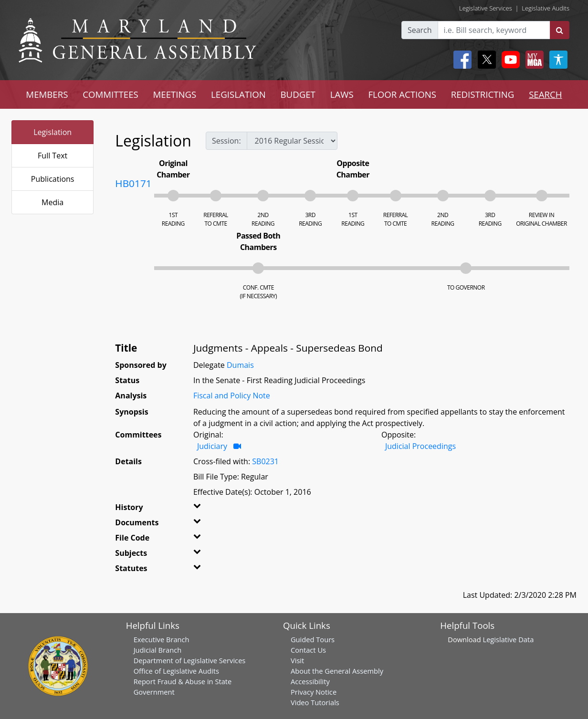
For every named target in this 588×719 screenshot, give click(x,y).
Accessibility (310, 681)
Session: (226, 141)
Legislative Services (486, 8)
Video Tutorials (315, 702)
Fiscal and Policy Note (232, 396)
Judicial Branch (158, 650)
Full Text (52, 156)
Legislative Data (508, 639)
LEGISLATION (238, 94)
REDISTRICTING (483, 94)
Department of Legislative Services (190, 660)
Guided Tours (313, 639)
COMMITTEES (110, 94)
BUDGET (298, 94)
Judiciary (212, 446)
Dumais (240, 365)
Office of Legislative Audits (176, 671)
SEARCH (545, 94)
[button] (206, 509)
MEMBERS (47, 94)
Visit (297, 660)
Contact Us (308, 650)
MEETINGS (174, 94)
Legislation (52, 132)
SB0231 (265, 461)
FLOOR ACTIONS (402, 94)
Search (420, 30)
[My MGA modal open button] (533, 60)
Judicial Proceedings (420, 446)
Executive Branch (162, 639)
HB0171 (133, 183)
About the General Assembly (337, 671)
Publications (53, 179)
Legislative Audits (546, 8)
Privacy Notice (314, 692)
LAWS (342, 94)
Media (52, 202)
